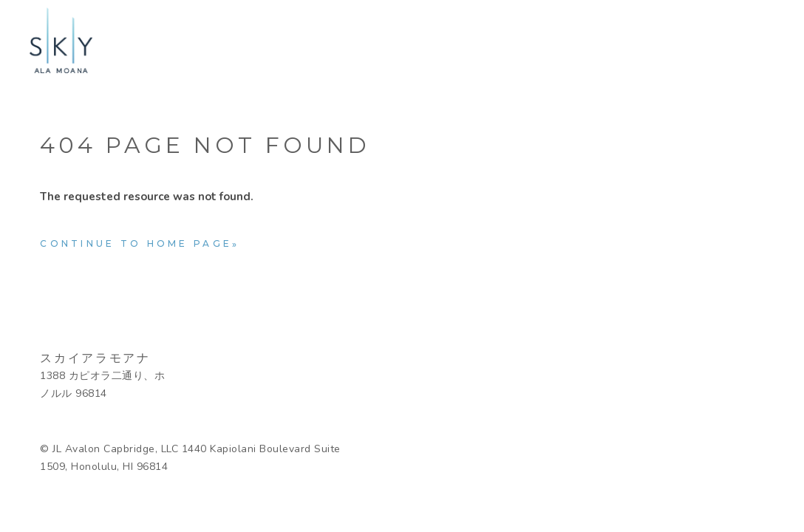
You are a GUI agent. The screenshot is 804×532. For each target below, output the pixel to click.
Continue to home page (136, 243)
